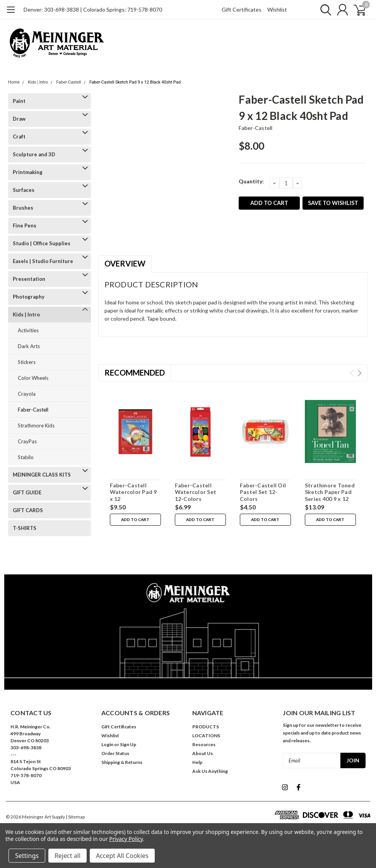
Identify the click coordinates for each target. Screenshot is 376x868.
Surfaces (24, 190)
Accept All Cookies (122, 856)
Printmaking (28, 172)
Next (360, 373)
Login (107, 744)
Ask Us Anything (210, 771)
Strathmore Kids (36, 425)
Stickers (27, 362)
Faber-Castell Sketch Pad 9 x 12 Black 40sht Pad (135, 82)
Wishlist (277, 9)
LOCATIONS (206, 736)
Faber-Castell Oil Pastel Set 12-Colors (263, 492)
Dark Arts (29, 346)
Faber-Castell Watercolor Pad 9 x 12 (133, 492)
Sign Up (128, 744)
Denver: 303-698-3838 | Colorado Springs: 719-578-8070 (93, 9)
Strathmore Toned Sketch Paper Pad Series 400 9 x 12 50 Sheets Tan (330, 496)
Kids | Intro (38, 82)
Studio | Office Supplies (42, 243)
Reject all (68, 856)
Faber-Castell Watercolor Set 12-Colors (196, 492)
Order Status (115, 753)
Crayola (27, 394)
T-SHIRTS (25, 528)
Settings (27, 856)
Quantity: (251, 181)
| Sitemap (75, 817)
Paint (19, 101)
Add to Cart (135, 520)
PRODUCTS (206, 727)
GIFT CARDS (28, 510)
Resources (204, 744)
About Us (203, 753)
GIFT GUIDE (27, 492)
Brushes (23, 208)
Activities (28, 330)
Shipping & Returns (122, 762)
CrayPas (27, 441)
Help (197, 762)
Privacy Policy (126, 839)
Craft (19, 137)
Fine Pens (25, 226)
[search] (322, 10)
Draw (19, 119)
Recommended (135, 372)
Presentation (29, 279)
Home (14, 82)
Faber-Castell (68, 82)
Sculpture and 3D (34, 154)
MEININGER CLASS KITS (42, 475)
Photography (29, 297)
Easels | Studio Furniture (43, 261)
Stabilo (26, 457)
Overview (125, 263)
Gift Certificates (242, 9)
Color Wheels (33, 378)
